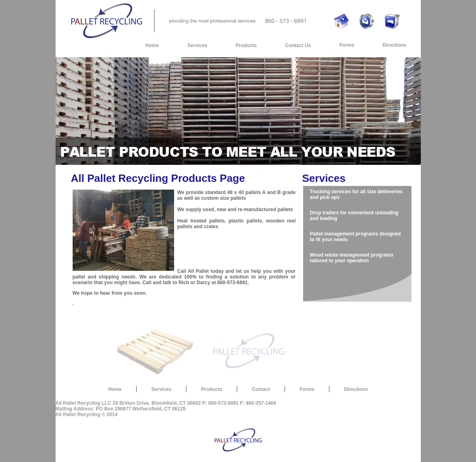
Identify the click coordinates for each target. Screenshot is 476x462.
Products (246, 45)
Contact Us (298, 45)
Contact (261, 389)
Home (152, 45)
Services (197, 45)
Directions (395, 45)
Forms (347, 45)
